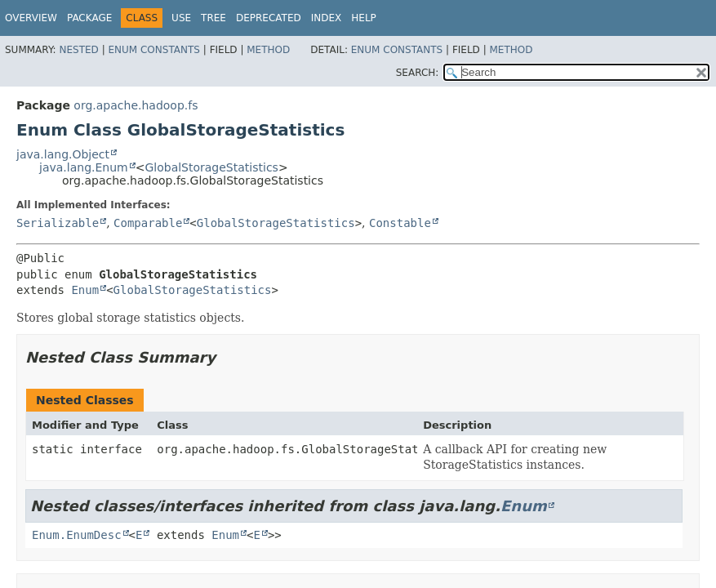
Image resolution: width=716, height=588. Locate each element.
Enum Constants (153, 50)
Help (364, 18)
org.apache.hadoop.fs (136, 105)
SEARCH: (418, 73)
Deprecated (269, 18)
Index (327, 18)
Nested (78, 50)
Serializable (58, 223)
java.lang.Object (63, 154)
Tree (213, 18)
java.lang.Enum (84, 167)
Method (268, 50)
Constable (400, 223)
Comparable (148, 223)
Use (181, 18)
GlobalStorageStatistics (211, 167)
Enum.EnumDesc (77, 535)
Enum (85, 290)
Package (89, 18)
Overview (31, 18)
